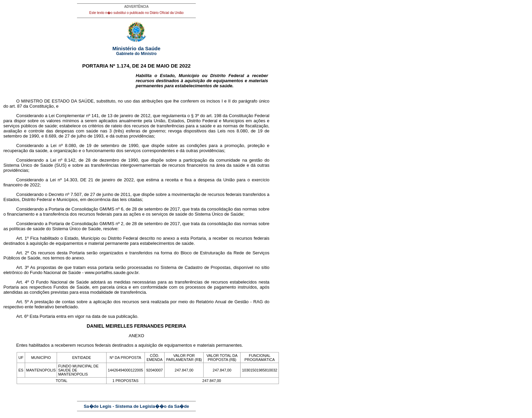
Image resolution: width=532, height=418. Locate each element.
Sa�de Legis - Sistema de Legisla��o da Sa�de (137, 406)
